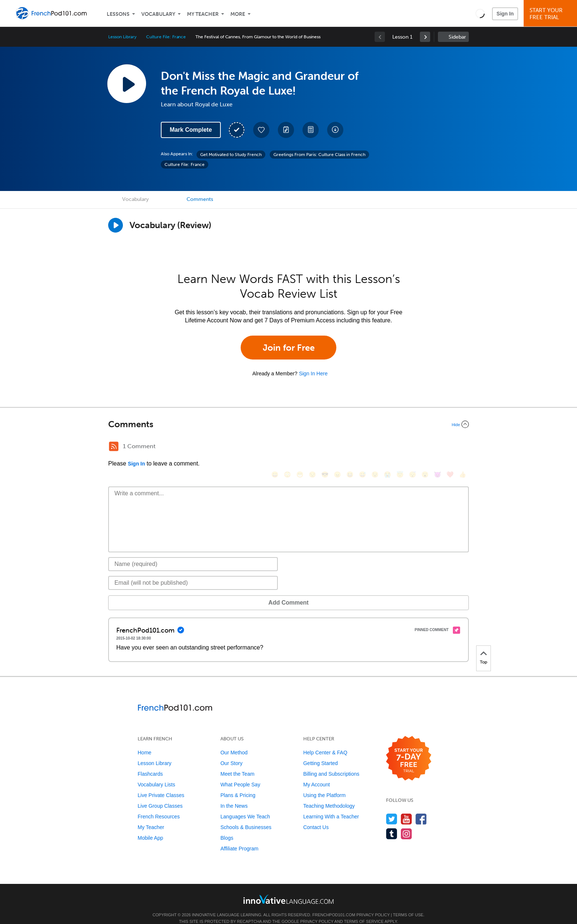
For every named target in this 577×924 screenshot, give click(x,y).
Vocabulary (158, 14)
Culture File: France (166, 37)
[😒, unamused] (312, 447)
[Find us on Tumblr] (392, 823)
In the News (234, 795)
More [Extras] (238, 14)
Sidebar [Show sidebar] (457, 37)
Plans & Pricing (238, 784)
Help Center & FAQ (325, 741)
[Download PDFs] (311, 130)
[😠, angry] (337, 447)
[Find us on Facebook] (421, 808)
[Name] (193, 553)
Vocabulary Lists (156, 773)
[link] (425, 37)
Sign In (505, 14)
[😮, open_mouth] (425, 447)
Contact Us (316, 816)
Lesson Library (122, 37)
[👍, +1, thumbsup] (463, 447)
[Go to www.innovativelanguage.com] (288, 888)
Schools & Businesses (246, 816)
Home (144, 741)
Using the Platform (324, 784)
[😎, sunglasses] (325, 447)
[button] (480, 13)
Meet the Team (237, 763)
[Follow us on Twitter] (392, 808)
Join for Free (289, 348)
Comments (200, 199)
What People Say (240, 773)
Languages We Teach (245, 806)
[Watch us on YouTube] (406, 808)
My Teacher (203, 14)
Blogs (227, 827)
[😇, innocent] (400, 447)
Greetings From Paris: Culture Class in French (319, 155)
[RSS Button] (114, 446)
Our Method (234, 741)
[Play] (116, 225)
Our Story (231, 752)
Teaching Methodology (329, 795)
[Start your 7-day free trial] (409, 748)
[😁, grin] (300, 447)
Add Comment (147, 592)
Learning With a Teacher (331, 806)
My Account (316, 773)
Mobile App (150, 827)
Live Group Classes (160, 795)
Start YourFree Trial (551, 14)
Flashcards (150, 763)
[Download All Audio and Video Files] (335, 130)
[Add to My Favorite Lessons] (261, 130)
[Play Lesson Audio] (127, 84)
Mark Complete (191, 130)
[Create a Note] (286, 130)
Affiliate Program (239, 838)
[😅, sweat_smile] (362, 447)
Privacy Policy (373, 904)
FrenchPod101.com (334, 904)
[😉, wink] (375, 447)
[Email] (193, 572)
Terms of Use (408, 904)
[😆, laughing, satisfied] (350, 447)
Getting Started (321, 752)
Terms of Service (364, 910)
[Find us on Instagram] (406, 823)
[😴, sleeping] (413, 447)
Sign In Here (313, 374)
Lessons (118, 14)
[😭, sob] (387, 447)
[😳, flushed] (287, 447)
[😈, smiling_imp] (438, 447)
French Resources (159, 806)
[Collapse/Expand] (288, 424)
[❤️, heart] (450, 447)
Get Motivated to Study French (231, 155)
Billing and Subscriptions (331, 763)
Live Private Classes (161, 784)
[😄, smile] (275, 447)
